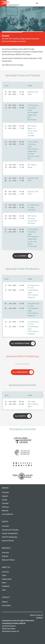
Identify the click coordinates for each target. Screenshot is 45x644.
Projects (5, 556)
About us (6, 567)
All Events (20, 416)
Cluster (5, 500)
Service (5, 488)
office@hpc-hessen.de (10, 631)
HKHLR (5, 602)
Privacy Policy (37, 615)
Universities (6, 606)
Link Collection (7, 514)
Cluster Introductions (10, 533)
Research (6, 548)
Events (5, 522)
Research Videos (8, 560)
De (37, 3)
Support (5, 496)
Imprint (40, 618)
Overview (5, 492)
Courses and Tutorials (10, 530)
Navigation (41, 4)
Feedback (6, 586)
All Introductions (20, 343)
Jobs (4, 590)
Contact (6, 597)
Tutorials (5, 503)
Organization (7, 579)
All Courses (20, 256)
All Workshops (20, 372)
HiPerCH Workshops (10, 537)
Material (5, 511)
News (4, 583)
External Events (8, 541)
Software (5, 507)
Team (4, 575)
